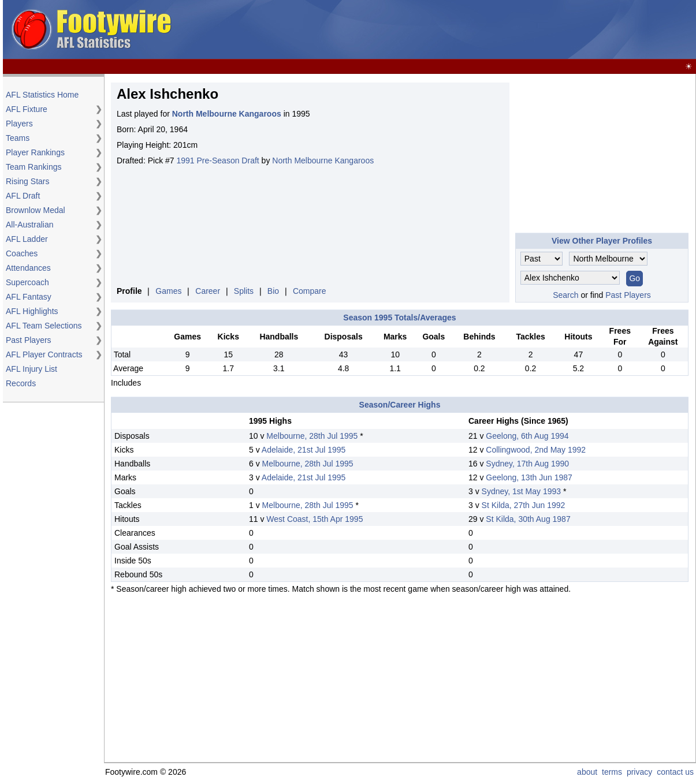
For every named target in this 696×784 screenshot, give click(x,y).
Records (21, 383)
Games (168, 291)
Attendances (28, 268)
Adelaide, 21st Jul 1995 (304, 450)
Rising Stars (27, 181)
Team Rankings (34, 167)
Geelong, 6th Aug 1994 (527, 436)
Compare (310, 291)
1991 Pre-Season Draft (218, 160)
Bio (273, 291)
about (587, 772)
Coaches (22, 253)
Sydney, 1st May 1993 (521, 491)
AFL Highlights (32, 311)
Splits (244, 291)
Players (19, 124)
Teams (18, 138)
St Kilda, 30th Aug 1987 (528, 519)
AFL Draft (23, 196)
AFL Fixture (27, 109)
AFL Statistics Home (42, 95)
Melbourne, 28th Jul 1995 (312, 436)
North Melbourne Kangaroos (323, 160)
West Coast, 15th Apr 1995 (314, 519)
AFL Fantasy (29, 297)
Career (208, 291)
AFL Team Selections (44, 326)
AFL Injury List (31, 369)
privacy (639, 772)
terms (612, 772)
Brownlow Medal (36, 210)
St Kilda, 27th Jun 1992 (524, 505)
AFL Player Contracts (44, 354)
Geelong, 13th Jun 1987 (529, 477)
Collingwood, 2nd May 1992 (536, 450)
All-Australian (29, 225)
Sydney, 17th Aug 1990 (527, 464)
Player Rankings (35, 152)
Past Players (29, 340)
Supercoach (27, 282)
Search (565, 295)
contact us (675, 772)
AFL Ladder (27, 239)
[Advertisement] (483, 30)
